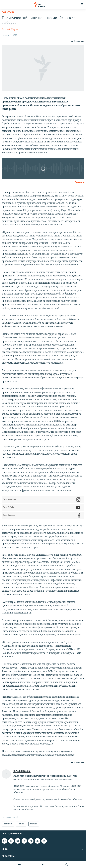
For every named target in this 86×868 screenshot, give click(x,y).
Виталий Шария (10, 30)
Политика (8, 13)
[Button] (78, 41)
